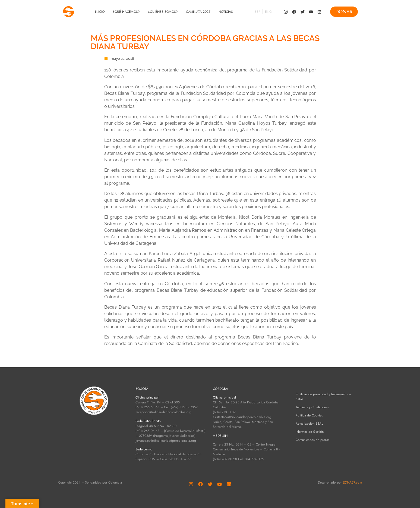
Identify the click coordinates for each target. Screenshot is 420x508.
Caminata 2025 (198, 12)
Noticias (226, 12)
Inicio (100, 12)
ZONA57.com (352, 482)
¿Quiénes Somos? (163, 12)
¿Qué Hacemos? (126, 12)
